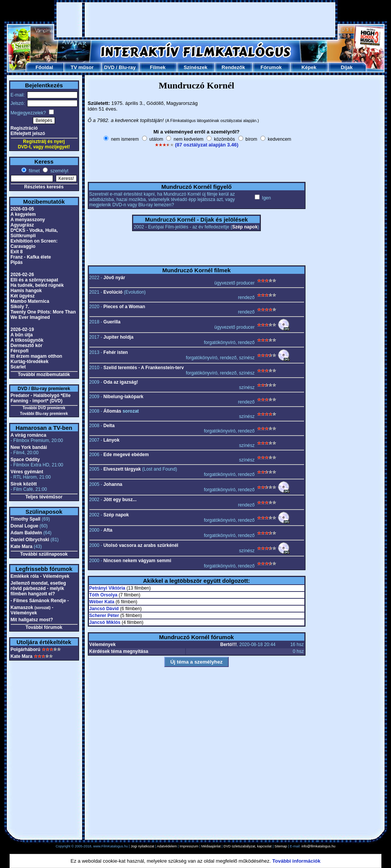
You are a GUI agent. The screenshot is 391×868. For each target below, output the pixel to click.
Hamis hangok (26, 291)
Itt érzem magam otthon (36, 356)
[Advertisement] (196, 20)
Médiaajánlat (211, 846)
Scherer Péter (104, 616)
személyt (59, 171)
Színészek (195, 67)
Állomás (112, 411)
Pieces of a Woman (124, 307)
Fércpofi (20, 351)
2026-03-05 (22, 209)
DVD (109, 67)
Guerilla (112, 322)
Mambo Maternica (30, 301)
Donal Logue (25, 526)
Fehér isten (116, 352)
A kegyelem (23, 214)
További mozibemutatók (44, 375)
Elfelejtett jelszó (28, 133)
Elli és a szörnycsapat (35, 280)
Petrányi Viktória (107, 588)
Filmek (158, 67)
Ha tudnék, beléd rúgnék (37, 285)
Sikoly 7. (20, 307)
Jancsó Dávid (104, 609)
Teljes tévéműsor (44, 497)
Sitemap (281, 846)
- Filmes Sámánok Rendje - (40, 601)
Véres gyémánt (27, 472)
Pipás (17, 262)
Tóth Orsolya (103, 595)
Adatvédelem (167, 846)
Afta (108, 530)
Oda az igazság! (121, 382)
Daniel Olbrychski (30, 540)
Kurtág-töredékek (30, 362)
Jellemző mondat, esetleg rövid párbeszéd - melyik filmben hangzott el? (38, 588)
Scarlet (18, 367)
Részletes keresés (44, 187)
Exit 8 (17, 252)
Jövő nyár (114, 278)
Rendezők (233, 67)
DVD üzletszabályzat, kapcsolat (247, 846)
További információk (296, 861)
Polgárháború (26, 649)
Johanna (113, 484)
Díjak (347, 67)
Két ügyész (23, 296)
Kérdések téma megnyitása (119, 651)
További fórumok (44, 627)
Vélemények (103, 645)
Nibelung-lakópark (124, 397)
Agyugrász (22, 225)
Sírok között (24, 484)
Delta (109, 426)
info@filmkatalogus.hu (319, 846)
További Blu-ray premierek (44, 414)
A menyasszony (28, 220)
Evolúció (113, 292)
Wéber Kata (102, 602)
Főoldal (44, 67)
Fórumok (271, 67)
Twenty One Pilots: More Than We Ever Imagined (43, 315)
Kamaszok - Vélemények (32, 610)
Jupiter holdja (119, 337)
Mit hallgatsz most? (32, 620)
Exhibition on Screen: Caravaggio (34, 244)
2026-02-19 (22, 330)
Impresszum (189, 846)
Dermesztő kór (27, 346)
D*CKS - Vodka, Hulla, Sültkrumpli (34, 233)
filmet (34, 171)
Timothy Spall (26, 519)
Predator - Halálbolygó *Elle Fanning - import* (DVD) (41, 398)
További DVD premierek (44, 408)
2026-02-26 (22, 275)
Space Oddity (25, 460)
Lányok (111, 440)
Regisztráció (24, 128)
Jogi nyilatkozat (142, 846)
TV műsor (82, 67)
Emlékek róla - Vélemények (40, 576)
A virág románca (29, 435)
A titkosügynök (27, 340)
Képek (309, 67)
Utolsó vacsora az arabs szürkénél (141, 545)
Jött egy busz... (120, 500)
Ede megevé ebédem (126, 455)
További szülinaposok (44, 554)
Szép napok (245, 227)
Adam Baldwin (27, 533)
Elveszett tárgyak (122, 469)
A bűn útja (22, 335)
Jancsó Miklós (105, 622)
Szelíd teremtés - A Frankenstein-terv (144, 368)
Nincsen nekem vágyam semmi (137, 561)
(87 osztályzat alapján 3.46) (207, 145)
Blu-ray (127, 67)
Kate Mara (22, 547)
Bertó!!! (229, 645)
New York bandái (29, 447)
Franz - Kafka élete (31, 257)
